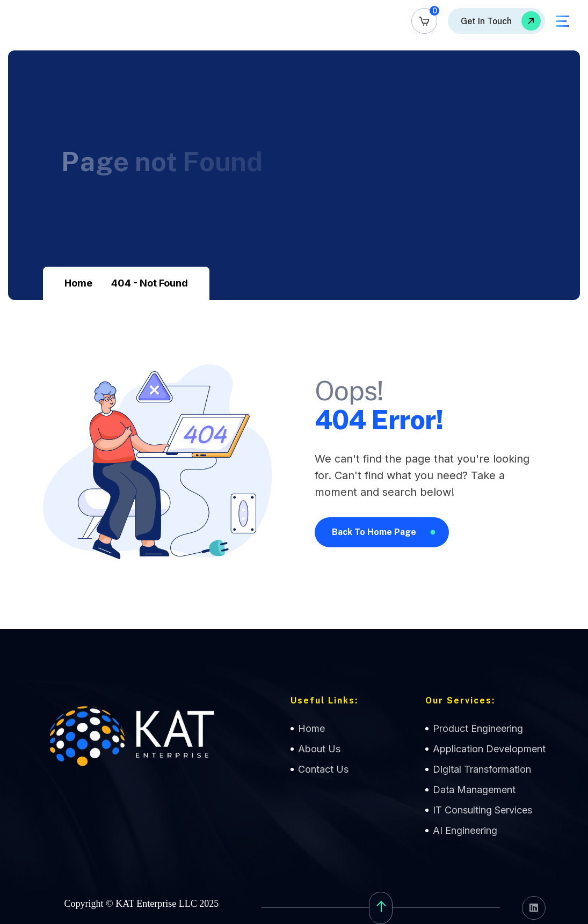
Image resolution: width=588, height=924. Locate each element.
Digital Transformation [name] (482, 769)
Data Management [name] (474, 790)
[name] (424, 21)
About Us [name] (319, 749)
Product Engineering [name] (478, 728)
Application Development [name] (489, 749)
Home (78, 283)
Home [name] (311, 728)
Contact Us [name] (323, 769)
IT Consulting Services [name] (482, 810)
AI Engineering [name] (465, 830)
